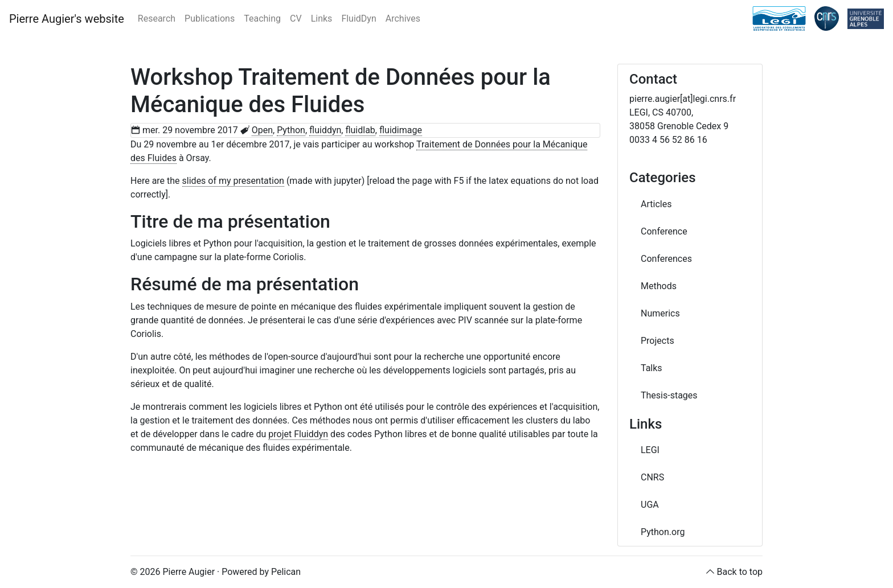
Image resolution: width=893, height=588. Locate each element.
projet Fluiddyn (298, 434)
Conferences (666, 259)
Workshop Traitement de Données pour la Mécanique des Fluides (341, 91)
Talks (652, 368)
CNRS (652, 477)
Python (291, 130)
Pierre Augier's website (67, 19)
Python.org (663, 532)
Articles (656, 204)
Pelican (286, 572)
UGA (650, 505)
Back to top (740, 572)
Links (322, 18)
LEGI (650, 450)
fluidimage (401, 130)
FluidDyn (359, 18)
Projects (658, 341)
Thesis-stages (669, 395)
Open (262, 130)
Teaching (262, 18)
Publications (210, 18)
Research (157, 18)
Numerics (660, 313)
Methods (659, 286)
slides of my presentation (233, 181)
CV (296, 18)
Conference (664, 231)
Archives (403, 18)
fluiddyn (325, 130)
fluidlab (360, 130)
